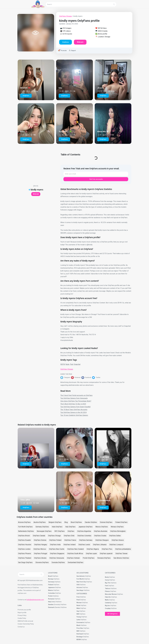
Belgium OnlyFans (55, 522)
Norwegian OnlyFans (44, 531)
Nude (67, 364)
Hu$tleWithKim (104, 501)
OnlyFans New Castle (57, 549)
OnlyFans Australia (101, 531)
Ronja (61, 456)
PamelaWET (64, 500)
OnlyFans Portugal (40, 554)
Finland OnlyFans (121, 522)
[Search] (114, 4)
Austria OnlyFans (40, 522)
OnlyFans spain (91, 554)
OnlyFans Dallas (115, 536)
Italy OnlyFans (70, 527)
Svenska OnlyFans (58, 562)
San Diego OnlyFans (25, 562)
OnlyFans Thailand (25, 558)
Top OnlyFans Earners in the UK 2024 (73, 412)
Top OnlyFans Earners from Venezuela (74, 398)
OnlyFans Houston (25, 545)
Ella (60, 88)
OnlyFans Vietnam (73, 558)
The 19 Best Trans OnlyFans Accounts (74, 410)
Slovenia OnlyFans (42, 562)
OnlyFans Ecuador (25, 540)
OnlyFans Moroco (40, 549)
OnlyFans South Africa (75, 554)
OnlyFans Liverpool (116, 545)
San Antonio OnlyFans (121, 558)
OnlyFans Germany (86, 540)
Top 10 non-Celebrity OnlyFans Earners (74, 415)
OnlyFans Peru (107, 549)
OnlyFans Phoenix (25, 554)
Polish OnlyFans (89, 558)
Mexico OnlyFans (102, 527)
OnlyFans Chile (69, 536)
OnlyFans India (55, 545)
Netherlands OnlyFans (26, 531)
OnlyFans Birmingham (118, 531)
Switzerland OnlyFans (76, 562)
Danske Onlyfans (91, 522)
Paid (72, 364)
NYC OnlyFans (60, 531)
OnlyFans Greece (118, 540)
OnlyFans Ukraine (40, 558)
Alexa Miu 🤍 (103, 131)
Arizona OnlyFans (24, 522)
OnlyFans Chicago (66, 16)
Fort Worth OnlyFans (25, 527)
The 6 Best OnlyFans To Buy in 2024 (73, 404)
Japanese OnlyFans (85, 527)
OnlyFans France (70, 540)
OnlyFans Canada (39, 536)
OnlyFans (71, 531)
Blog (66, 522)
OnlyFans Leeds (84, 545)
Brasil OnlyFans (76, 522)
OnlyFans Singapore (57, 554)
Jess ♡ (100, 88)
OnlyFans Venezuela (57, 558)
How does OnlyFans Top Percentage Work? (76, 401)
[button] (66, 378)
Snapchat (77, 364)
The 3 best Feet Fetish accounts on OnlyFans (76, 395)
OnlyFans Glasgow (102, 540)
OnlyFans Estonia (40, 540)
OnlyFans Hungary (41, 545)
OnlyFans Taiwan (121, 554)
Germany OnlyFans (42, 527)
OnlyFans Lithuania (100, 545)
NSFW (63, 364)
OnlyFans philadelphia (123, 549)
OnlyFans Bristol (24, 536)
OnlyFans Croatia (100, 536)
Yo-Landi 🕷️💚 (65, 131)
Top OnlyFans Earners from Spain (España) (75, 407)
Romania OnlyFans (104, 558)
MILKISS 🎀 (25, 88)
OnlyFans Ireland (69, 545)
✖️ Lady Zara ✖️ (104, 457)
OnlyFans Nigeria (93, 549)
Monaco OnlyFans (117, 527)
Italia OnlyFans (57, 527)
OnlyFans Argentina (84, 531)
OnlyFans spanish (106, 554)
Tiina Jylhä (25, 500)
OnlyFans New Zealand (75, 549)
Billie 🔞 (24, 131)
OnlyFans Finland (55, 540)
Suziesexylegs (27, 456)
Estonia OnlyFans (106, 522)
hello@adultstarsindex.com (35, 600)
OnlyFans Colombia (84, 536)
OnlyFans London (24, 549)
